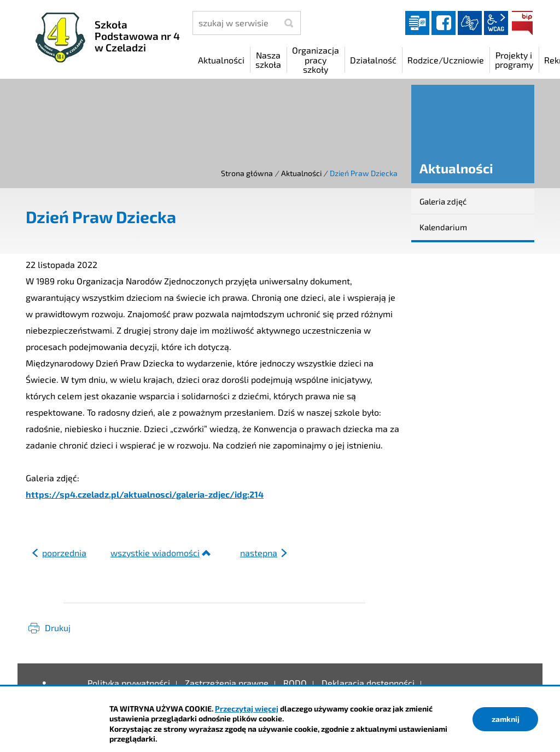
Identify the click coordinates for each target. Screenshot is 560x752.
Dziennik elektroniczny (417, 23)
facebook (444, 23)
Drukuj (58, 628)
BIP (522, 23)
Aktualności (301, 173)
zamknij (506, 719)
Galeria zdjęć (443, 201)
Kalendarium (443, 227)
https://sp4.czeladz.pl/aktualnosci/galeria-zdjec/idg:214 (145, 494)
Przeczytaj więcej (247, 709)
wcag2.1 (496, 23)
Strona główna (247, 173)
